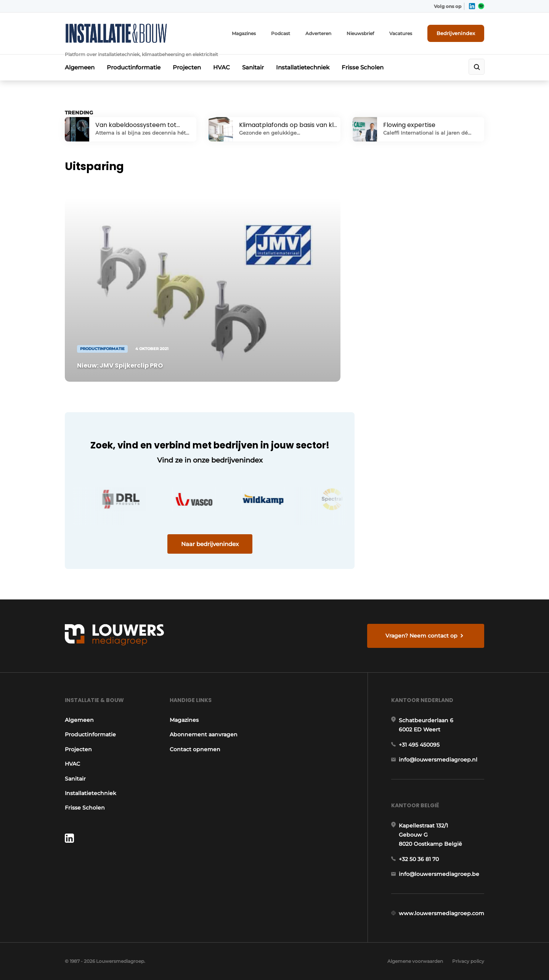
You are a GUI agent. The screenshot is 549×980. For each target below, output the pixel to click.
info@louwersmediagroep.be (439, 874)
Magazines (244, 33)
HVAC (222, 67)
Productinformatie (134, 67)
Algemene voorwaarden (415, 961)
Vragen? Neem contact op (421, 636)
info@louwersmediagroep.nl (438, 760)
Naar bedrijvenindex (210, 544)
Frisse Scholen (363, 67)
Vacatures (401, 33)
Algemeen (80, 67)
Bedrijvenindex (456, 33)
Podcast (281, 33)
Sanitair (253, 67)
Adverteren (318, 33)
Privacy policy (468, 961)
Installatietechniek (303, 67)
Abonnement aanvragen (204, 734)
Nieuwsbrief (360, 33)
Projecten (187, 67)
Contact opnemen (195, 749)
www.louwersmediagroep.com (441, 913)
